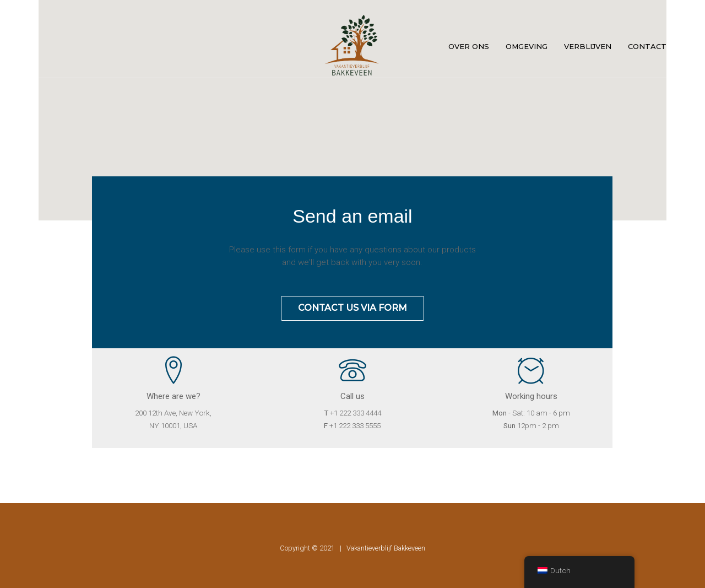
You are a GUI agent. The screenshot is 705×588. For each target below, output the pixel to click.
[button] (352, 104)
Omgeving (527, 46)
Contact (647, 46)
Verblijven (588, 46)
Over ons (469, 46)
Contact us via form (352, 308)
